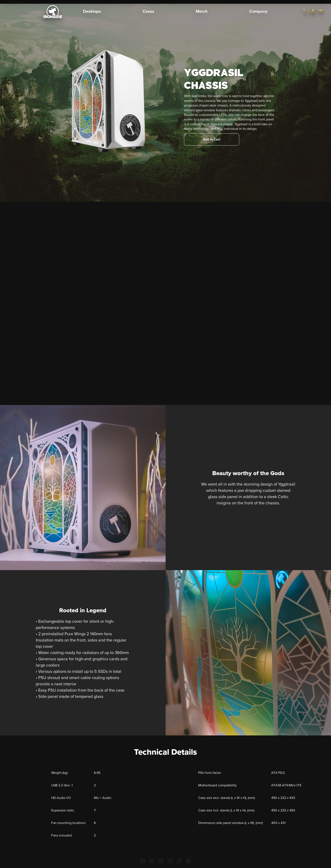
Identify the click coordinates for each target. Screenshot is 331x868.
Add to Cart (212, 139)
